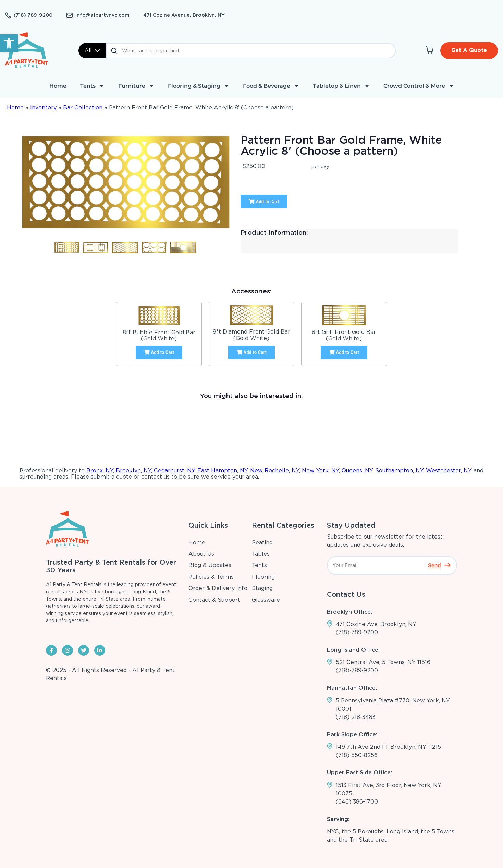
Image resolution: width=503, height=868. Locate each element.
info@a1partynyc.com (102, 15)
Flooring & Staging (199, 86)
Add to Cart (264, 202)
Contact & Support (214, 600)
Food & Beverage (271, 86)
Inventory (43, 107)
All (92, 50)
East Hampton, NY (222, 471)
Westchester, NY (449, 471)
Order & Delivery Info (218, 588)
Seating (262, 542)
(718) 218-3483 (356, 717)
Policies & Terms (211, 577)
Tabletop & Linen (341, 86)
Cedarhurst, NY (174, 471)
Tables (261, 554)
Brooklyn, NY (133, 471)
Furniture (136, 86)
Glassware (266, 600)
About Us (201, 554)
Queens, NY (357, 471)
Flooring (263, 577)
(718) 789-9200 (33, 15)
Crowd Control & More (419, 86)
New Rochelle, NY (275, 471)
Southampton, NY (399, 471)
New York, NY (320, 471)
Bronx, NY (100, 471)
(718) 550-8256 (357, 755)
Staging (262, 588)
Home (58, 86)
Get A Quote (469, 50)
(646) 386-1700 (357, 802)
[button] (9, 43)
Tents (92, 86)
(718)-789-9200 (357, 632)
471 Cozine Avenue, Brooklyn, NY (184, 15)
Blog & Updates (210, 565)
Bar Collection (83, 107)
